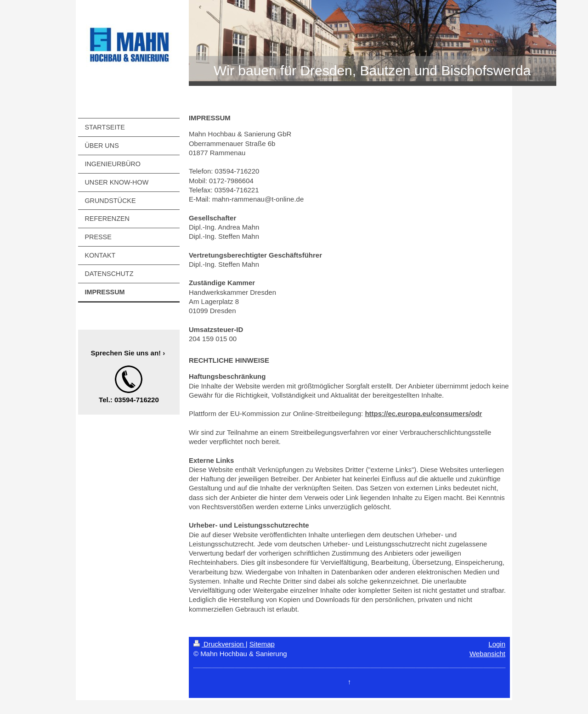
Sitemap (262, 644)
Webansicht (487, 654)
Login (497, 644)
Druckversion (220, 644)
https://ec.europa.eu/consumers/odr (423, 413)
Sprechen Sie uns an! (126, 353)
